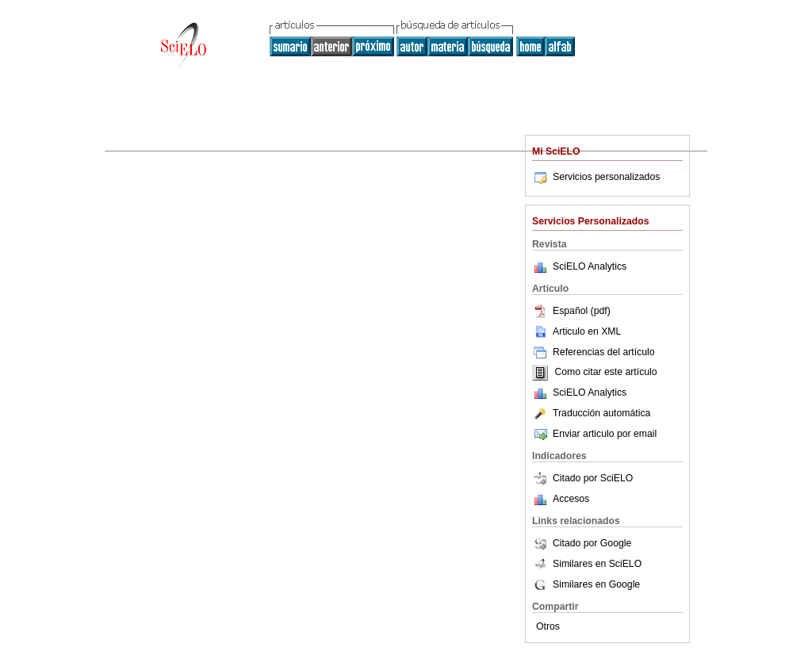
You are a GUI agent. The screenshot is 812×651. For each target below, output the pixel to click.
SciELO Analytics (590, 266)
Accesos (571, 499)
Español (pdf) (571, 311)
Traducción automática (591, 413)
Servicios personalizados (596, 177)
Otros (548, 626)
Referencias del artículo (594, 352)
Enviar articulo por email (594, 434)
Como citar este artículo (605, 373)
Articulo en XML (576, 331)
